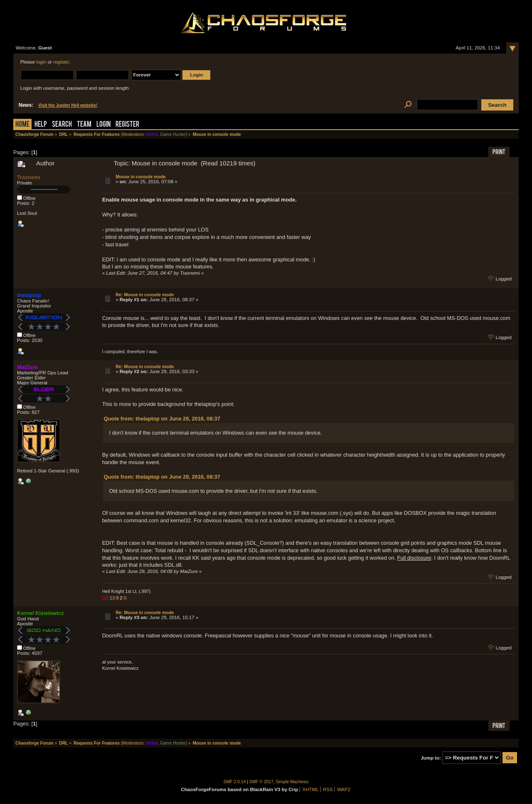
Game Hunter (173, 134)
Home (22, 125)
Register (127, 125)
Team (84, 125)
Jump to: (431, 758)
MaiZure (27, 367)
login (41, 62)
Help (41, 125)
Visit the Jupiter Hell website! (68, 105)
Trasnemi (29, 177)
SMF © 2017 (261, 782)
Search (62, 125)
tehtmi (152, 134)
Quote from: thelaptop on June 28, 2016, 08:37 (162, 419)
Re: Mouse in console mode (145, 295)
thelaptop (29, 295)
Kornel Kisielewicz (40, 613)
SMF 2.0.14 (235, 782)
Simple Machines (292, 782)
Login (103, 125)
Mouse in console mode (140, 177)
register (61, 62)
